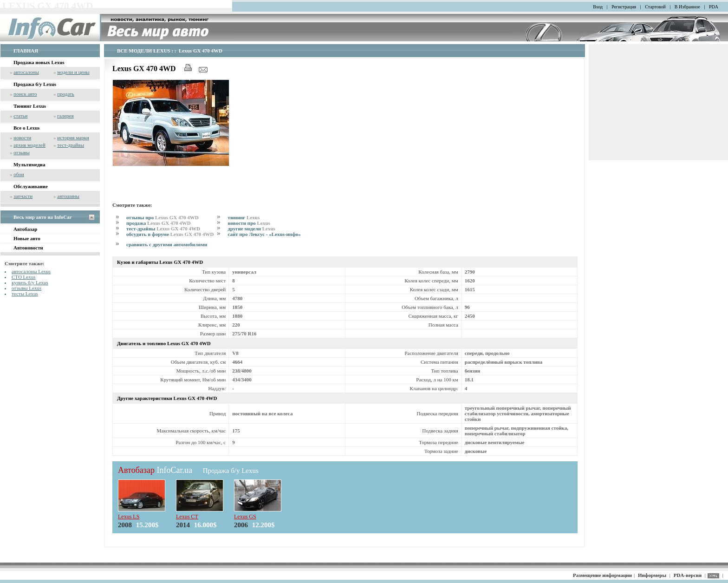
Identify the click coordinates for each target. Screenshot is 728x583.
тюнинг (244, 217)
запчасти (23, 196)
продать (66, 94)
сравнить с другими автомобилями (167, 244)
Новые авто (27, 238)
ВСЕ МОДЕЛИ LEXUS (144, 51)
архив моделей (29, 145)
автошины (68, 196)
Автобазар (25, 229)
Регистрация (624, 7)
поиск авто (25, 94)
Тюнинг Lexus (30, 106)
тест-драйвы (71, 145)
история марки (73, 138)
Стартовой (655, 7)
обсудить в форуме (170, 234)
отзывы (22, 152)
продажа (159, 223)
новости (22, 138)
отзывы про (162, 217)
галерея (65, 116)
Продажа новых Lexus (39, 62)
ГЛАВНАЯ (26, 51)
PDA (714, 7)
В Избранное (687, 7)
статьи (20, 116)
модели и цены (73, 72)
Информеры (652, 575)
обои (19, 174)
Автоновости (28, 248)
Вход (598, 7)
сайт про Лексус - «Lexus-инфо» (264, 234)
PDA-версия (688, 575)
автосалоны (26, 72)
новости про (249, 223)
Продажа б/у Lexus (35, 84)
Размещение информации (602, 575)
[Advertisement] (221, 183)
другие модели (251, 229)
